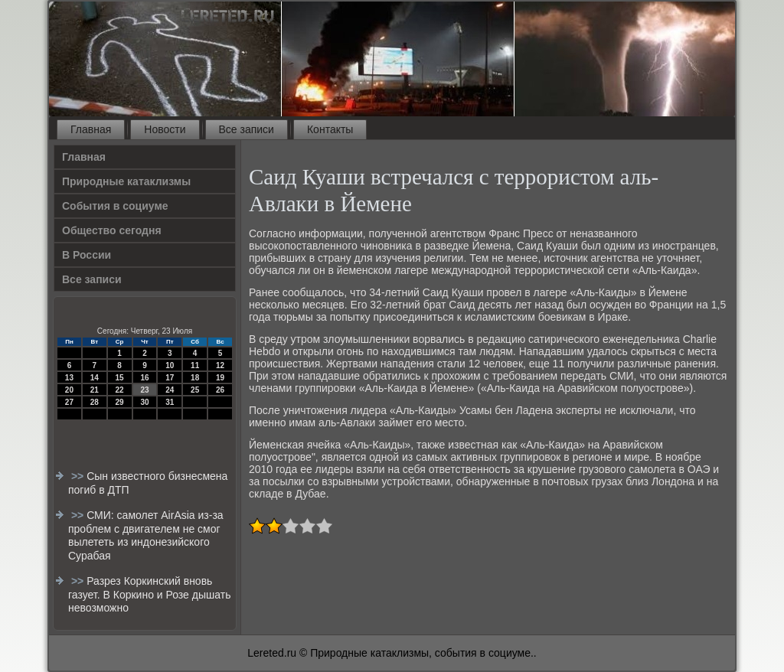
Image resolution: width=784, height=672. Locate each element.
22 (120, 390)
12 (220, 365)
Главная (91, 129)
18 (195, 378)
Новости (165, 129)
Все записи (247, 129)
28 (95, 402)
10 (170, 365)
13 (69, 378)
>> (79, 476)
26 (220, 390)
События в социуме (115, 206)
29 (120, 402)
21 (95, 390)
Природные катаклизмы (126, 181)
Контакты (330, 129)
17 (170, 378)
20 (69, 390)
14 (95, 378)
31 (170, 402)
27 (69, 402)
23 (144, 390)
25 (195, 390)
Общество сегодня (112, 230)
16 (144, 378)
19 (220, 378)
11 (195, 365)
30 (144, 402)
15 (120, 378)
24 (170, 390)
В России (87, 255)
